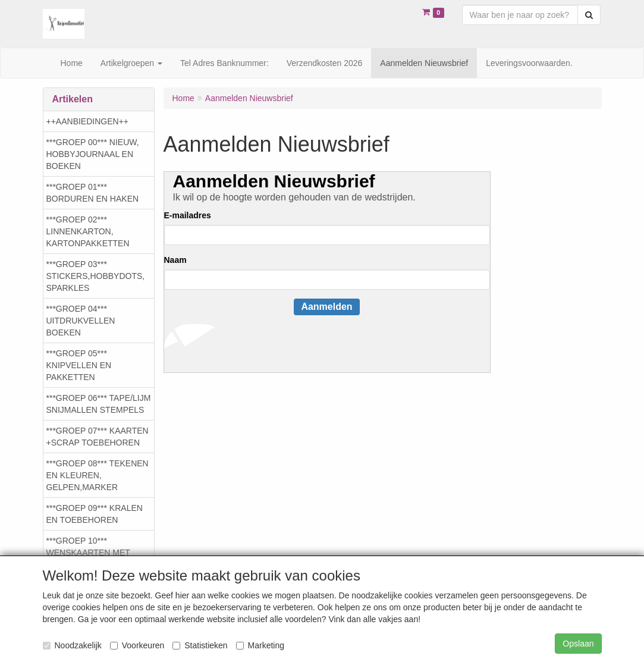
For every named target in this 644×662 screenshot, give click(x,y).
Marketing (260, 645)
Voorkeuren (137, 645)
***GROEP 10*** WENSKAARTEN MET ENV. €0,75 (88, 553)
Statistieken (200, 645)
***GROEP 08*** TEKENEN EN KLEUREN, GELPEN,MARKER (98, 475)
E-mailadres (188, 215)
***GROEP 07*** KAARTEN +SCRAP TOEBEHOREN (98, 437)
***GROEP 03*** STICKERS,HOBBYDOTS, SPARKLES (96, 276)
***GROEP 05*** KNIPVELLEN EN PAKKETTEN (79, 365)
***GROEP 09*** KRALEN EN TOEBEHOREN (95, 514)
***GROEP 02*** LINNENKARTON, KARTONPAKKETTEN (88, 231)
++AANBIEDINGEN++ (88, 121)
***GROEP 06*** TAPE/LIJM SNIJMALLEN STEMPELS (99, 404)
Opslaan (578, 644)
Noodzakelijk (72, 645)
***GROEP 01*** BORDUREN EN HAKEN (93, 193)
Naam (175, 260)
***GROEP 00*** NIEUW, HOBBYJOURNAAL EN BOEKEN (93, 154)
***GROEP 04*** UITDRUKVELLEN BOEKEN (81, 321)
